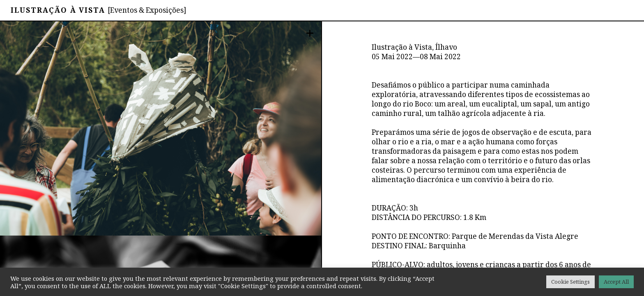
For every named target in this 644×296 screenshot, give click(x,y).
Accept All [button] (616, 282)
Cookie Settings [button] (570, 282)
